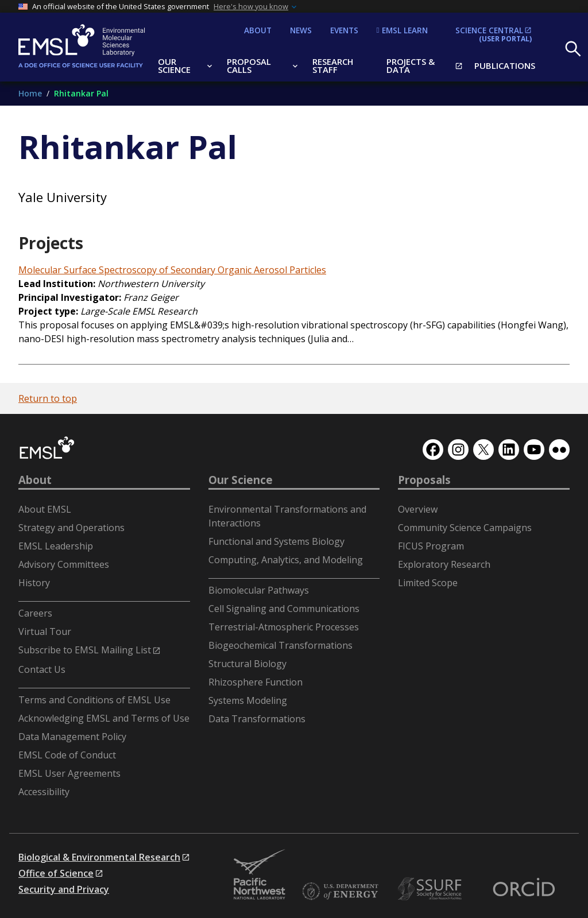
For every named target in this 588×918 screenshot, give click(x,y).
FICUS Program (431, 546)
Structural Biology (247, 664)
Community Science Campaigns (465, 528)
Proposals (424, 480)
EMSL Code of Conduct (67, 755)
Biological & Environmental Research (99, 857)
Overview (418, 509)
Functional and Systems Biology (276, 541)
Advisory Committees (64, 564)
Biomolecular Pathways (259, 590)
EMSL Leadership (56, 546)
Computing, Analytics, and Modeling (286, 560)
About (35, 480)
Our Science (241, 480)
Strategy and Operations (71, 528)
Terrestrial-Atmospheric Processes (284, 627)
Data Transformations (257, 719)
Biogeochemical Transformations (281, 645)
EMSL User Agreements (69, 773)
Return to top (48, 398)
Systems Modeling (248, 700)
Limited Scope (428, 583)
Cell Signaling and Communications (284, 609)
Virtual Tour (45, 632)
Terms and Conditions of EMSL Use (94, 700)
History (34, 583)
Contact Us (42, 669)
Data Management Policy (72, 737)
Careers (35, 613)
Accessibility (44, 792)
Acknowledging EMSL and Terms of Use (104, 718)
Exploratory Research (444, 564)
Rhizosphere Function (256, 682)
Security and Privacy (64, 889)
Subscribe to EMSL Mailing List (85, 650)
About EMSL (45, 509)
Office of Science (56, 873)
